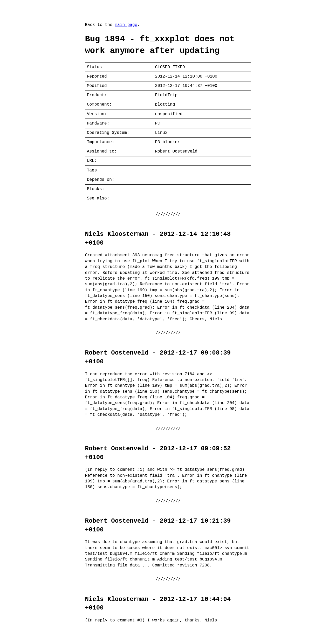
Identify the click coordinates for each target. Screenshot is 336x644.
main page (126, 25)
